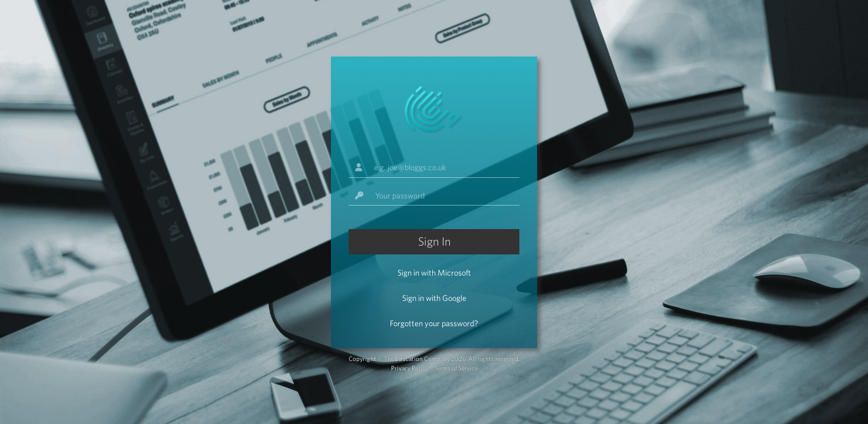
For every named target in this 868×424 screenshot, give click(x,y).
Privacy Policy (410, 368)
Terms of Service (456, 368)
